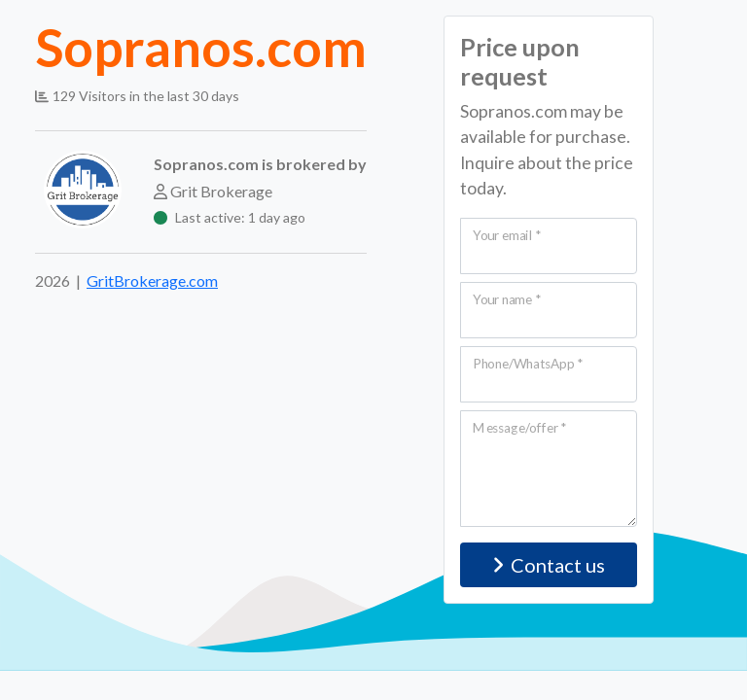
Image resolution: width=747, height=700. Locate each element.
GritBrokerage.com (152, 280)
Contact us (549, 565)
